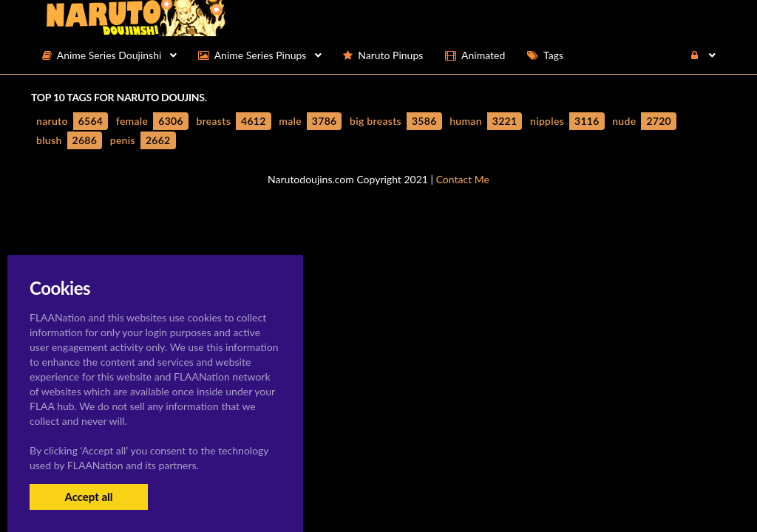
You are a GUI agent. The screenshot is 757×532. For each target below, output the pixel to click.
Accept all (88, 497)
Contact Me (463, 179)
